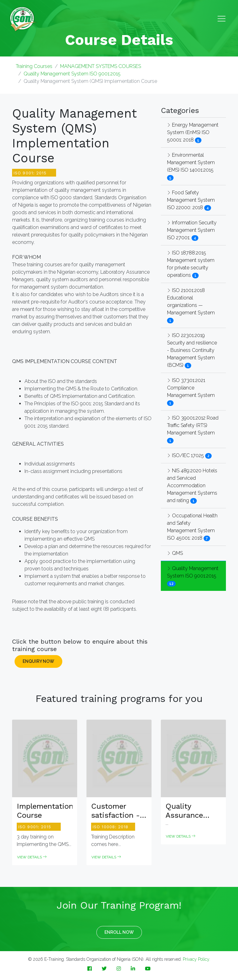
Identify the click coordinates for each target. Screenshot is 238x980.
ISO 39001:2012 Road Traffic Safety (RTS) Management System (193, 425)
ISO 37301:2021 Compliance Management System (191, 388)
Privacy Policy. (196, 959)
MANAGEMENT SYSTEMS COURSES (101, 66)
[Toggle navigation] (222, 19)
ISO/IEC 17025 (186, 455)
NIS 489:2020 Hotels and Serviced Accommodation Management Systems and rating (192, 486)
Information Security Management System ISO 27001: (192, 230)
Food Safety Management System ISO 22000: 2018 (191, 200)
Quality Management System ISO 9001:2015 (72, 74)
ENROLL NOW (119, 932)
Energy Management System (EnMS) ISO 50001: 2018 (193, 132)
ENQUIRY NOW (38, 661)
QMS (175, 553)
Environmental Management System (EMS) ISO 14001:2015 (191, 162)
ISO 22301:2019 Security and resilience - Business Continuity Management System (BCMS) (192, 350)
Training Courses (34, 66)
